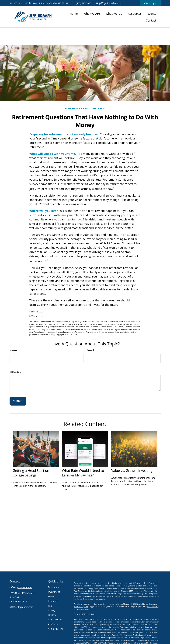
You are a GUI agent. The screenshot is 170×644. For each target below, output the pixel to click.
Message (15, 372)
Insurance (53, 601)
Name (14, 350)
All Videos (53, 624)
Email (90, 350)
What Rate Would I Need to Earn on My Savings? (83, 473)
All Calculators (55, 629)
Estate (51, 596)
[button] (74, 13)
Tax (50, 606)
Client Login (150, 3)
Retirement (54, 587)
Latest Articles (55, 620)
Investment (54, 592)
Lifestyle (52, 615)
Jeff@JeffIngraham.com (109, 3)
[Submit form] (18, 401)
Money (52, 610)
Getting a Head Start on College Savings (31, 473)
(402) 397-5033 (82, 3)
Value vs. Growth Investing (132, 470)
